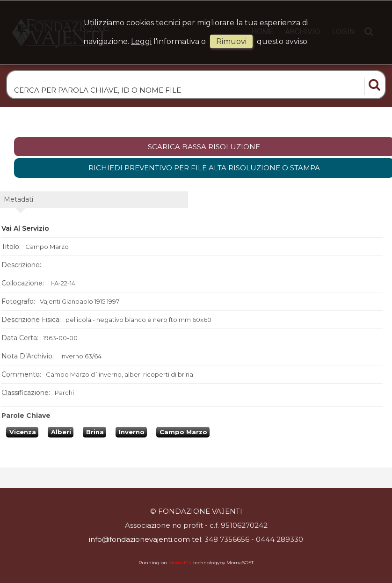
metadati (18, 199)
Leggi (141, 41)
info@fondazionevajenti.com (139, 539)
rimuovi (231, 41)
